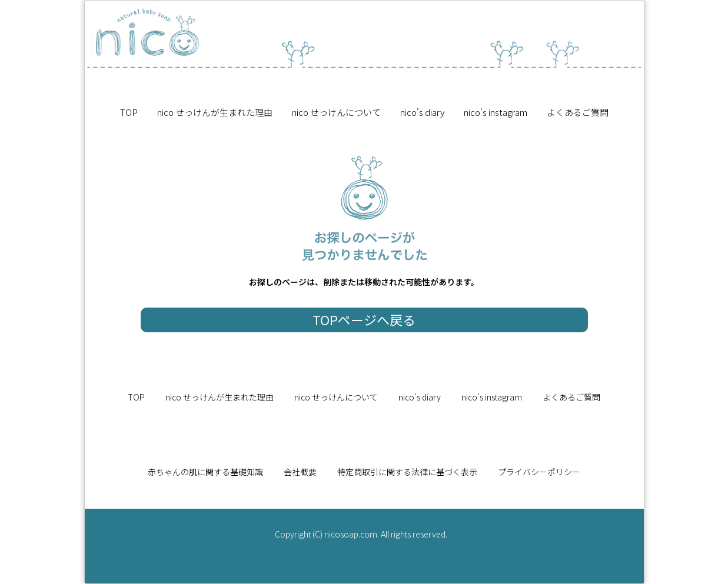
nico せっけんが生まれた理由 (215, 112)
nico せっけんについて (336, 112)
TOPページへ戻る (364, 319)
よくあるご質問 (578, 112)
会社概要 (300, 472)
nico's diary (422, 112)
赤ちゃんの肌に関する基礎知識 (205, 472)
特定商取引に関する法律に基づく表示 (407, 472)
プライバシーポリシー (539, 472)
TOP (129, 112)
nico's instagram (496, 112)
